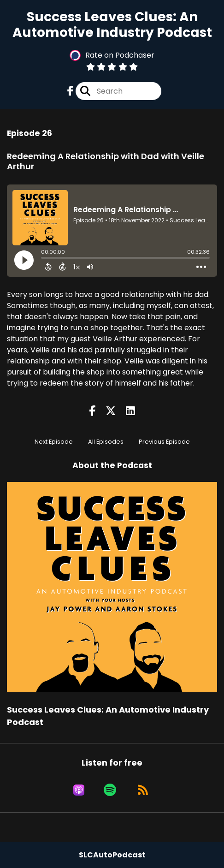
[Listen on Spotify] (110, 790)
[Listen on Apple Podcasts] (79, 790)
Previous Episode (164, 442)
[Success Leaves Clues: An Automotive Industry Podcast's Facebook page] (71, 91)
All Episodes (106, 442)
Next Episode (54, 442)
